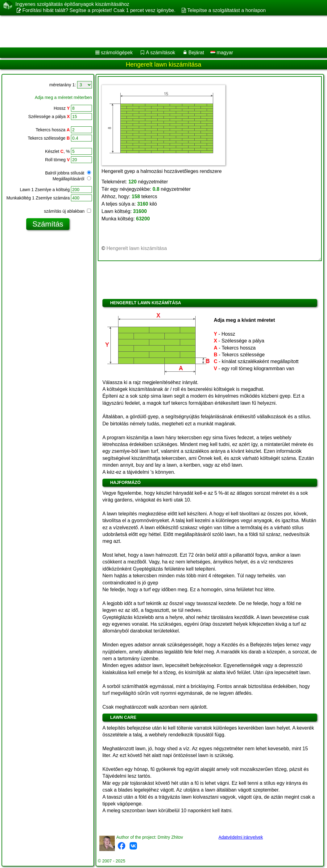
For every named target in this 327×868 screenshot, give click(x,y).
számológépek (117, 53)
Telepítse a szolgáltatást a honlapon (226, 10)
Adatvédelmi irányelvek (241, 837)
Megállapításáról (72, 179)
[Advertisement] (157, 31)
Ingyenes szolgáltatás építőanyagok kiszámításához (72, 4)
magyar (222, 53)
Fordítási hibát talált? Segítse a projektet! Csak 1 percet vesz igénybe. (99, 10)
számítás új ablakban (68, 211)
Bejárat (196, 53)
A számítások (161, 53)
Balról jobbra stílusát (68, 173)
